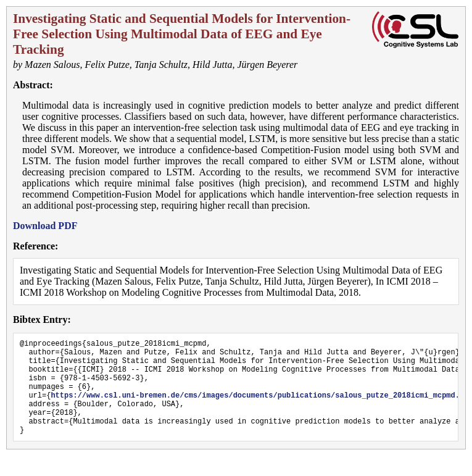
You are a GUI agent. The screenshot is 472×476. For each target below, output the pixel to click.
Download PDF (45, 226)
